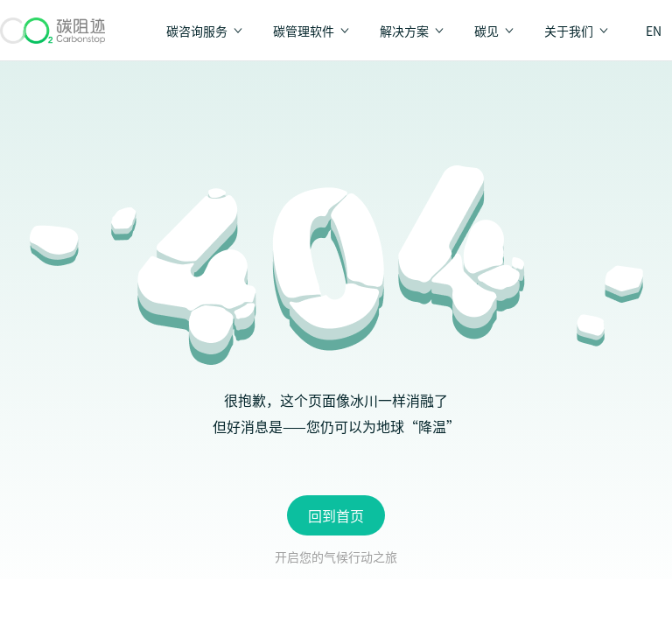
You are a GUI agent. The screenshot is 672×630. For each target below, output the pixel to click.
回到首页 (336, 515)
